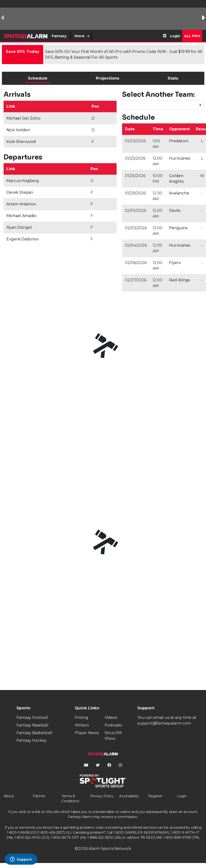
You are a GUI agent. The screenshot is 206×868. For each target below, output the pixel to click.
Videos (111, 718)
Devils (175, 211)
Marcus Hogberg (23, 181)
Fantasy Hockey (32, 740)
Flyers (175, 263)
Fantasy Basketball (34, 733)
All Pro (192, 36)
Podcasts (113, 725)
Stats (173, 78)
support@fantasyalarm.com (164, 723)
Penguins (178, 228)
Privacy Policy (102, 796)
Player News (87, 733)
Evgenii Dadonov (23, 239)
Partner (39, 796)
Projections (108, 78)
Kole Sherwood (21, 142)
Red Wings (179, 280)
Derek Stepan (20, 192)
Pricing (82, 718)
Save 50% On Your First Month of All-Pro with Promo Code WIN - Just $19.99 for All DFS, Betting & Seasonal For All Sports (124, 54)
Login (175, 36)
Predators (179, 141)
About (9, 796)
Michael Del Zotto (23, 118)
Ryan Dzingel (19, 227)
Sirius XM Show (113, 736)
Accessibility (129, 796)
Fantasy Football (32, 718)
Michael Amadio (21, 216)
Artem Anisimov (21, 204)
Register (155, 796)
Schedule (38, 78)
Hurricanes (180, 158)
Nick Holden (18, 130)
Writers (82, 725)
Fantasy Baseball (32, 725)
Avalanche (179, 193)
